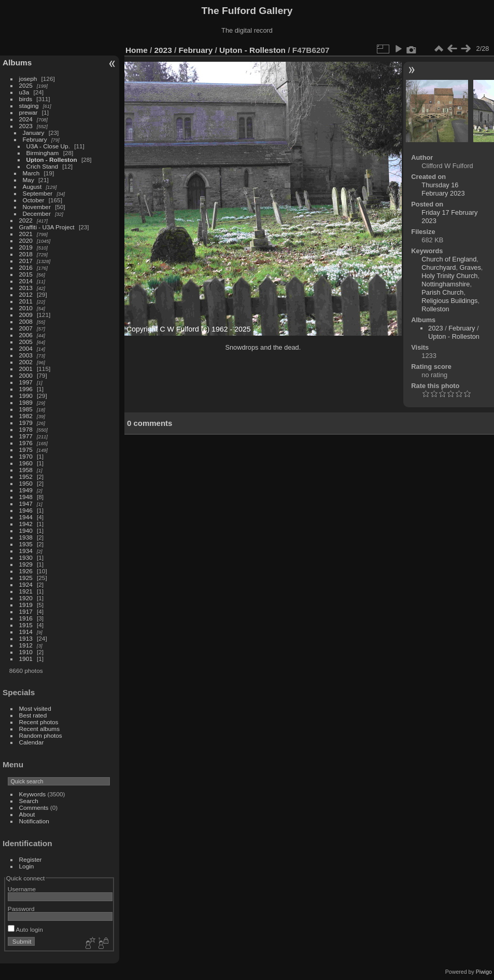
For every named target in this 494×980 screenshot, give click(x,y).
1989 (26, 402)
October (34, 200)
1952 (26, 477)
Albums (17, 63)
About (27, 814)
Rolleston (435, 309)
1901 (26, 659)
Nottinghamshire (446, 284)
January (34, 133)
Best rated (33, 715)
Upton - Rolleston (52, 160)
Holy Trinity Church (449, 276)
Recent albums (39, 729)
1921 (26, 591)
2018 (26, 254)
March (31, 173)
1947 (26, 503)
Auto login (25, 929)
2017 (26, 261)
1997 (26, 382)
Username (22, 889)
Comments (34, 808)
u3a (24, 92)
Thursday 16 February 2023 (443, 189)
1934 (26, 551)
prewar (29, 112)
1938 (26, 537)
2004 (26, 348)
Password (21, 909)
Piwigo (484, 972)
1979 (26, 423)
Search (29, 801)
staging (29, 106)
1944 (26, 517)
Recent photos (39, 722)
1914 (26, 632)
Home (137, 50)
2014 (26, 281)
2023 (26, 126)
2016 (26, 267)
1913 (26, 638)
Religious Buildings (449, 301)
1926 (26, 571)
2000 (26, 375)
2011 (26, 301)
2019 (26, 247)
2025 (26, 85)
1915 (26, 625)
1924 (26, 584)
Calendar (32, 742)
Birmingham (43, 153)
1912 (26, 645)
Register (31, 859)
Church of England (449, 259)
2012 (26, 294)
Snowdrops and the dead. (263, 347)
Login (27, 866)
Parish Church (442, 292)
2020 (26, 240)
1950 (26, 483)
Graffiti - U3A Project (47, 227)
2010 (26, 308)
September (38, 193)
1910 (26, 652)
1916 (26, 618)
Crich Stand (42, 166)
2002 (26, 362)
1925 (26, 578)
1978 (26, 429)
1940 (26, 530)
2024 (26, 119)
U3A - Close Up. (48, 146)
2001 (26, 369)
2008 (26, 321)
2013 (26, 288)
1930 (26, 557)
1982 (26, 416)
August (32, 187)
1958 (26, 470)
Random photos (41, 735)
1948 (26, 497)
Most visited (35, 708)
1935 (26, 544)
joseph (28, 79)
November (37, 207)
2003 (26, 355)
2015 (26, 274)
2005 (26, 342)
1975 (26, 450)
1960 (26, 463)
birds (26, 99)
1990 (26, 396)
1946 (26, 510)
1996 (26, 389)
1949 (26, 490)
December (37, 213)
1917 (26, 611)
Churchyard (439, 267)
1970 (26, 456)
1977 (26, 436)
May (29, 180)
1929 (26, 564)
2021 (26, 234)
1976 (26, 443)
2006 (26, 335)
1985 (26, 409)
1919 (26, 605)
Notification (34, 821)
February (35, 139)
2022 (26, 220)
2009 (26, 315)
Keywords (33, 794)
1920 (26, 598)
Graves (470, 267)
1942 (26, 524)
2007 (26, 328)
